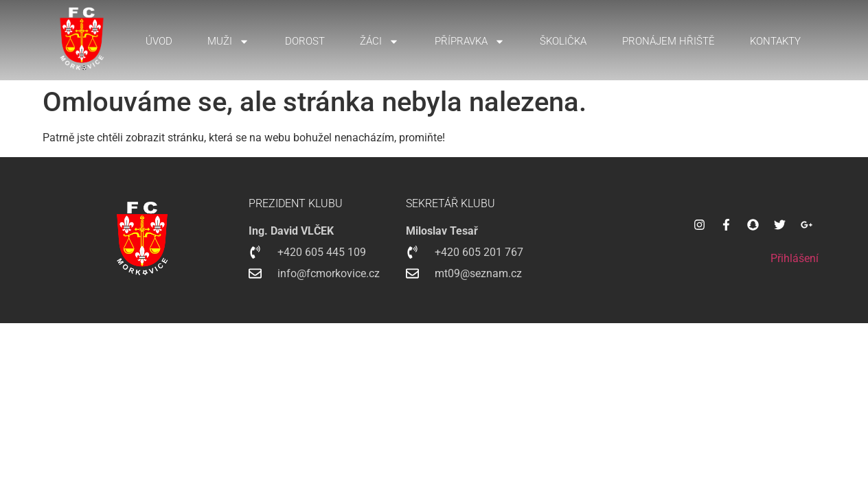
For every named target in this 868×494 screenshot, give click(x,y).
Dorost (305, 41)
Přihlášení (795, 258)
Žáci (379, 42)
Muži (228, 42)
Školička (563, 41)
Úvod (159, 41)
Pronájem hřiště (669, 41)
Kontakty (775, 41)
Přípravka (470, 42)
